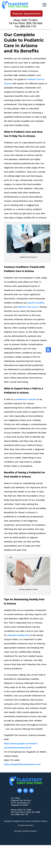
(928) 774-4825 (30, 20)
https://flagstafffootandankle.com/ (22, 767)
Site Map (18, 831)
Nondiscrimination (30, 831)
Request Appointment (27, 14)
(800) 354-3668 (34, 23)
